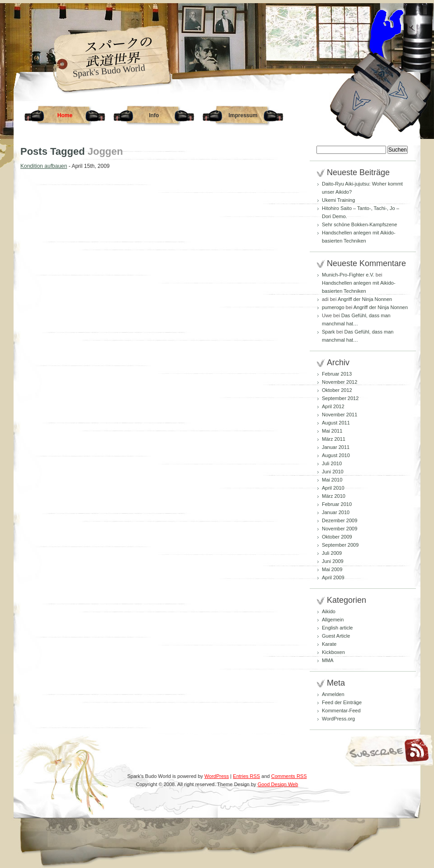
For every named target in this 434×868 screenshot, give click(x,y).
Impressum (243, 115)
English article (337, 628)
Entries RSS (246, 776)
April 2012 (333, 406)
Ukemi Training (338, 200)
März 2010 (334, 496)
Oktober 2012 (337, 390)
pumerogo (333, 307)
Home (65, 115)
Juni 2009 (333, 561)
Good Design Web (278, 784)
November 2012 (340, 382)
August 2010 (336, 455)
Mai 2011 (332, 431)
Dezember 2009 (340, 520)
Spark (328, 332)
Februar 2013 (337, 374)
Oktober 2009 (337, 537)
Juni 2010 (333, 472)
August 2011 (336, 423)
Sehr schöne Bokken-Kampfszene (359, 224)
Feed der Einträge (342, 702)
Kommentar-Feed (341, 711)
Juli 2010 (332, 463)
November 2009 (340, 529)
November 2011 (340, 415)
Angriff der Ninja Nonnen (365, 299)
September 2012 (340, 398)
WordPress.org (338, 719)
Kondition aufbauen (44, 166)
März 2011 (334, 439)
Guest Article (336, 636)
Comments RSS (289, 776)
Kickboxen (333, 652)
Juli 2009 (332, 553)
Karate (329, 644)
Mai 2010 (332, 480)
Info (154, 115)
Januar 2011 (336, 447)
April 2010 (333, 488)
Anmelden (333, 694)
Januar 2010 (336, 512)
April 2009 (333, 577)
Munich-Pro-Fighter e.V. (348, 275)
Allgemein (333, 620)
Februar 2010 (337, 504)
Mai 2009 (332, 569)
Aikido (329, 611)
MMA (328, 660)
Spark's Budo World (109, 71)
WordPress (217, 776)
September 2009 (340, 545)
